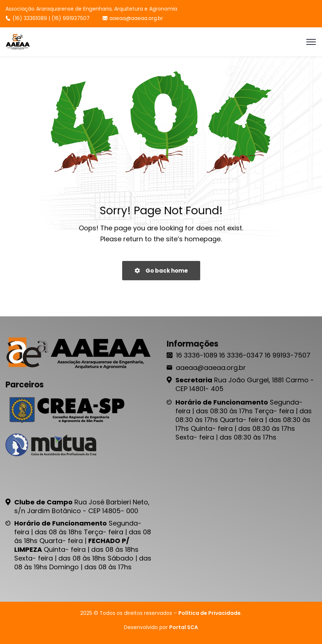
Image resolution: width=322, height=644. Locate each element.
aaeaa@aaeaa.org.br (133, 18)
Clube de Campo (43, 502)
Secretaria (194, 380)
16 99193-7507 (288, 355)
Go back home (161, 271)
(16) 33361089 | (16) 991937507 (48, 18)
